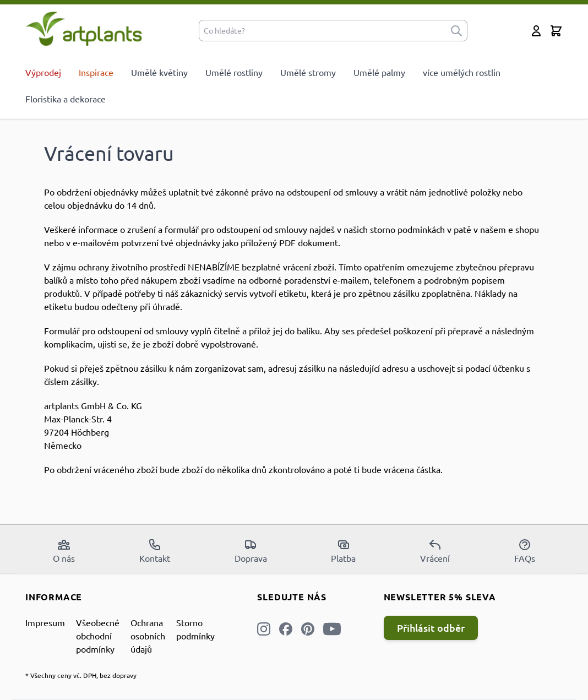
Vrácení (435, 551)
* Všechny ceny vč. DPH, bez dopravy (81, 675)
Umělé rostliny (234, 72)
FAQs (525, 551)
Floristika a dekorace (66, 99)
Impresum (45, 622)
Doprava (251, 551)
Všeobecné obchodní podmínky (98, 636)
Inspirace (96, 72)
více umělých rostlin (462, 72)
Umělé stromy (308, 72)
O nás (64, 551)
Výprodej (43, 72)
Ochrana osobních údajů (148, 636)
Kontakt (155, 551)
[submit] (456, 31)
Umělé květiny (159, 72)
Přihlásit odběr (431, 628)
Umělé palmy (379, 72)
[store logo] (84, 28)
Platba (343, 551)
